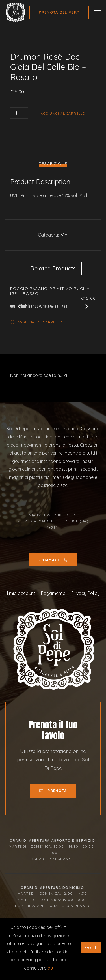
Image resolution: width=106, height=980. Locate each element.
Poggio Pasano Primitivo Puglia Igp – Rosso (50, 291)
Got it (91, 947)
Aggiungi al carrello (63, 113)
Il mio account (21, 593)
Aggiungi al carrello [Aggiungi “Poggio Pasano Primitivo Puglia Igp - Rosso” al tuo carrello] (36, 322)
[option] (53, 46)
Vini (64, 235)
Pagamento (53, 593)
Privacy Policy (86, 593)
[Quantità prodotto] (19, 113)
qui (51, 968)
